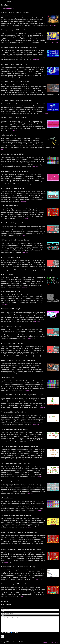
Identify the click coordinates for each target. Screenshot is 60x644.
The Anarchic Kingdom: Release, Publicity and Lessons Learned (23, 395)
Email (2, 612)
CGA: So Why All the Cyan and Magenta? (15, 171)
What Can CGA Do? (7, 274)
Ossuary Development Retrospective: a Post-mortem (19, 532)
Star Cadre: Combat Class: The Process (14, 64)
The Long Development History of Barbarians (16, 30)
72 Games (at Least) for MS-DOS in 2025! (15, 13)
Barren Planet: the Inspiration (11, 326)
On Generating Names (8, 135)
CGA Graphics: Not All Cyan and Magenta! (15, 240)
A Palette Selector (7, 498)
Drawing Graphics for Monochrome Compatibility (18, 360)
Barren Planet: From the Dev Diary (13, 343)
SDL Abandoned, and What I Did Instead (14, 118)
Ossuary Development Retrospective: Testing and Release (21, 550)
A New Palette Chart (8, 378)
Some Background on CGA (10, 206)
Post (2, 637)
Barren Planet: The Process (10, 257)
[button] (2, 618)
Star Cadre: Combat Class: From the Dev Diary (17, 101)
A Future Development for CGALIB (13, 154)
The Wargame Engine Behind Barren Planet (16, 515)
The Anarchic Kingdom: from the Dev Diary (16, 464)
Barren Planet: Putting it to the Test (13, 223)
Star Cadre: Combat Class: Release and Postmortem (19, 47)
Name (2, 608)
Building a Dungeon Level (10, 481)
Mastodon (46, 642)
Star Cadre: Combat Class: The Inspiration (15, 81)
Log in (56, 642)
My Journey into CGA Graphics (11, 309)
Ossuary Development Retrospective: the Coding (18, 567)
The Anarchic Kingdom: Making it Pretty (14, 429)
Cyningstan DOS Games (7, 2)
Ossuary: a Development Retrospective (14, 584)
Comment (4, 615)
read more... (53, 25)
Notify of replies (5, 633)
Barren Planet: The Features (10, 292)
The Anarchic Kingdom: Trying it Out (13, 412)
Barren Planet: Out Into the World (12, 188)
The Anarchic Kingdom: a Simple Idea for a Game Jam (19, 446)
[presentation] (2, 618)
